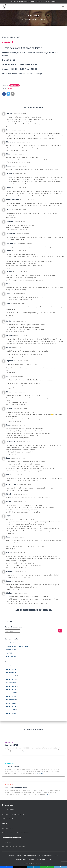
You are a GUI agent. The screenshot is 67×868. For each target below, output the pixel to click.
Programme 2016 (11, 679)
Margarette (11, 441)
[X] (20, 867)
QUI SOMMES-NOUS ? (23, 2)
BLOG (57, 855)
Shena (9, 166)
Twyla (9, 130)
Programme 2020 (11, 693)
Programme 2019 (11, 690)
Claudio (9, 408)
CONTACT (41, 2)
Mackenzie (11, 142)
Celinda (9, 272)
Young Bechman (13, 200)
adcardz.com (11, 484)
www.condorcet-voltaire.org (16, 814)
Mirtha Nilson (12, 243)
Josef (8, 458)
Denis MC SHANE (12, 745)
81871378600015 (11, 810)
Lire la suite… (25, 752)
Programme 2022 (11, 700)
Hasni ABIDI (9, 653)
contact (11, 819)
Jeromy (9, 173)
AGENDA (19, 855)
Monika (9, 392)
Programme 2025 (11, 710)
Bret (8, 475)
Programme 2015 (11, 676)
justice (10, 88)
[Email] (60, 867)
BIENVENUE (12, 855)
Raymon (9, 361)
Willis (9, 347)
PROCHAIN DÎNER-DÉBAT (51, 2)
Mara (8, 284)
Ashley (9, 571)
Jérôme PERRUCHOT (12, 656)
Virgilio (9, 494)
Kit (7, 376)
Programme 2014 (11, 673)
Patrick (9, 552)
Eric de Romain (10, 643)
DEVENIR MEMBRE (33, 2)
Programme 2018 (15, 85)
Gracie (9, 251)
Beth (8, 537)
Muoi (8, 303)
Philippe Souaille (12, 766)
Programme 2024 (11, 706)
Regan (9, 516)
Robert (9, 188)
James (9, 209)
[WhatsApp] (47, 867)
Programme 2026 (11, 713)
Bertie (8, 321)
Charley (9, 154)
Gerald (9, 425)
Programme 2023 (11, 703)
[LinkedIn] (33, 867)
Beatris (9, 113)
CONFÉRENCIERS (41, 860)
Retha (8, 501)
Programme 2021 (11, 696)
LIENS (50, 860)
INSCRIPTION (13, 2)
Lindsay (9, 593)
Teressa (9, 335)
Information (9, 666)
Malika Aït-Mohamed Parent (16, 787)
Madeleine (10, 233)
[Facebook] (7, 867)
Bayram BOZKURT (11, 650)
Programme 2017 (11, 683)
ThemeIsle (40, 864)
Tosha (8, 581)
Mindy (9, 293)
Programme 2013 (11, 669)
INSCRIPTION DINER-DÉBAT (46, 855)
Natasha (9, 221)
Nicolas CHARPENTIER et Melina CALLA (17, 646)
